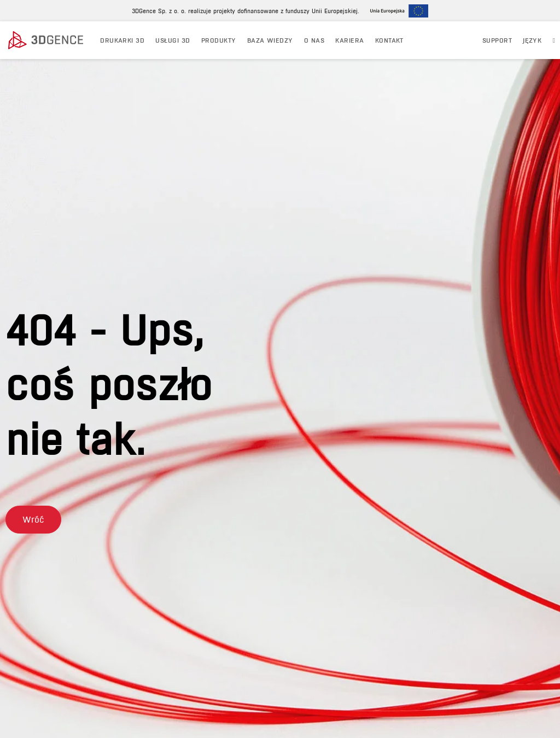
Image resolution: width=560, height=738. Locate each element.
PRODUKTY (219, 40)
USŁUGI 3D (173, 40)
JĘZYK (532, 40)
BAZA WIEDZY (270, 40)
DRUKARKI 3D (122, 40)
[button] (33, 520)
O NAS (314, 40)
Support (497, 40)
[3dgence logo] (49, 40)
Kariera (349, 40)
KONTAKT (389, 40)
